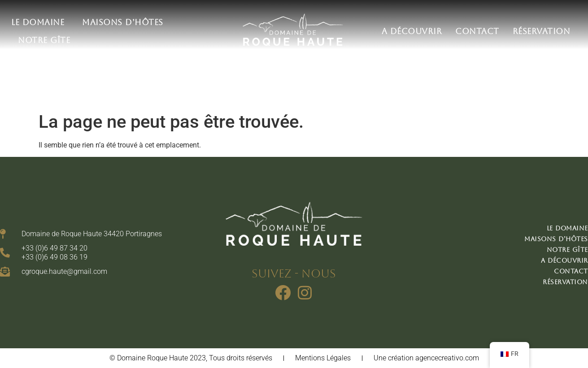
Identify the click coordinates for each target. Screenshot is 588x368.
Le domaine (40, 22)
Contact (477, 31)
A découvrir (412, 31)
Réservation (542, 31)
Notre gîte (44, 40)
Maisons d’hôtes (125, 22)
